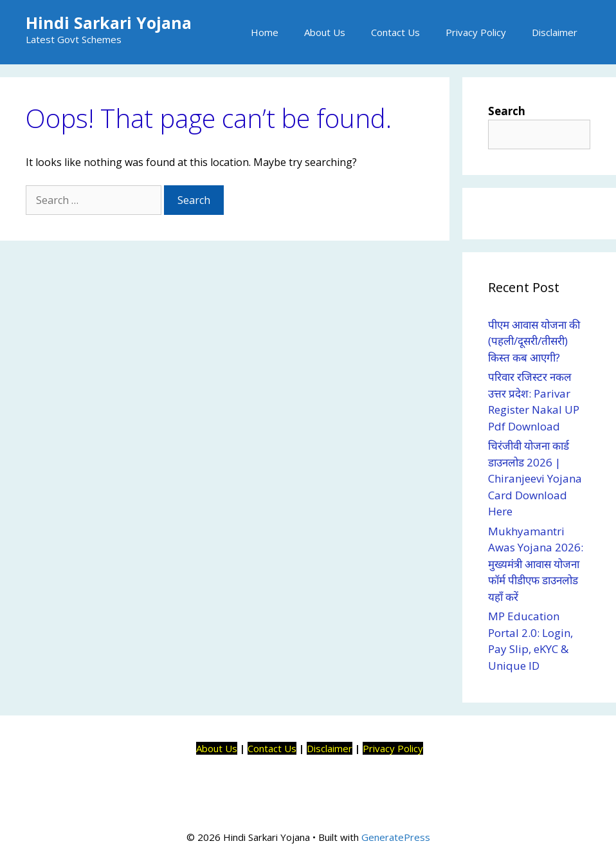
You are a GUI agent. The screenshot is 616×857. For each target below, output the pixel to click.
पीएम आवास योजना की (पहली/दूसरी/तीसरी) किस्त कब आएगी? (534, 341)
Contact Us (395, 32)
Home (265, 32)
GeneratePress (396, 837)
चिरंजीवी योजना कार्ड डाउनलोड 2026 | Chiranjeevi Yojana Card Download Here (535, 478)
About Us (325, 32)
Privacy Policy (476, 32)
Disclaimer (555, 32)
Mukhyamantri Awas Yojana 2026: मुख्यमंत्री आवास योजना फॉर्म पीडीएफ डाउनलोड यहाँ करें (536, 564)
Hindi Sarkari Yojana (109, 23)
